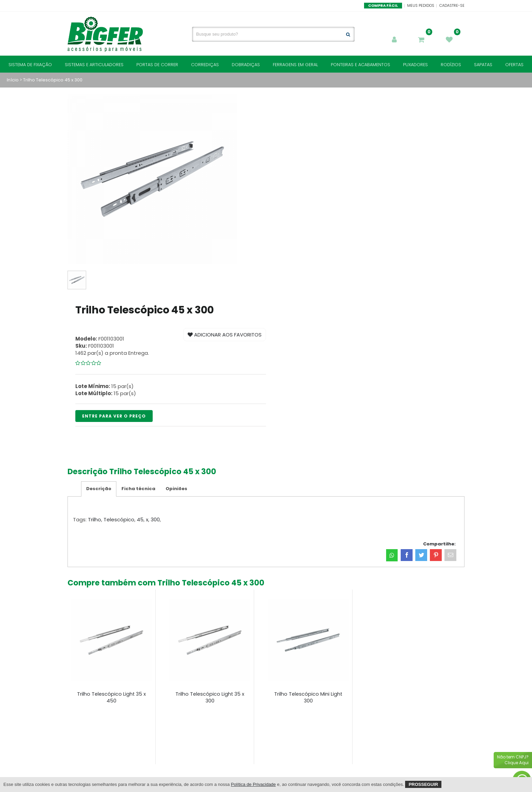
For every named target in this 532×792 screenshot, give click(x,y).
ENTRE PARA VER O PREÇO (114, 416)
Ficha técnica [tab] (138, 489)
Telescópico (119, 519)
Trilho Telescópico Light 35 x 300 (210, 697)
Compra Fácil (383, 5)
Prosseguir (423, 784)
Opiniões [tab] (176, 489)
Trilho (94, 519)
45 (140, 519)
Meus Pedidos (421, 5)
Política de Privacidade (253, 784)
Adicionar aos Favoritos (225, 335)
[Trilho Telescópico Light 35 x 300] (210, 640)
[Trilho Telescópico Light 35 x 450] (111, 640)
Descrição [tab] (99, 489)
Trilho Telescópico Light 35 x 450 (111, 697)
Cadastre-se (452, 5)
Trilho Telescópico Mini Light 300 (308, 697)
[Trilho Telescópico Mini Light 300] (308, 640)
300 (155, 519)
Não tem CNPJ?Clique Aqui (513, 760)
